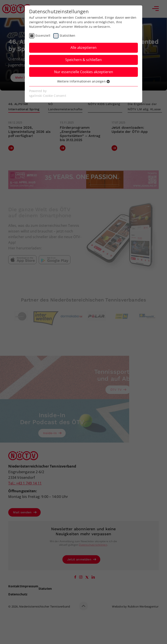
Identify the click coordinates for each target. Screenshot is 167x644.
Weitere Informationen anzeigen (83, 81)
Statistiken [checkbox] (67, 35)
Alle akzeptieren (83, 48)
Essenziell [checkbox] (43, 35)
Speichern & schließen (83, 60)
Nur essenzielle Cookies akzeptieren (84, 72)
